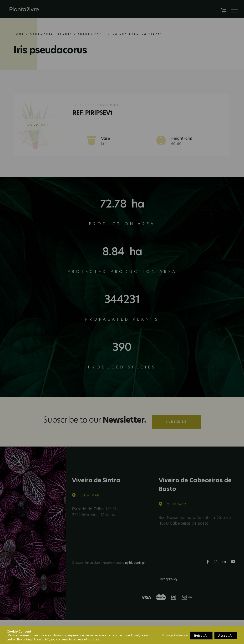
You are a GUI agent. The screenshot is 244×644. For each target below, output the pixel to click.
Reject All (201, 636)
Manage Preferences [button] (175, 635)
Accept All (226, 636)
